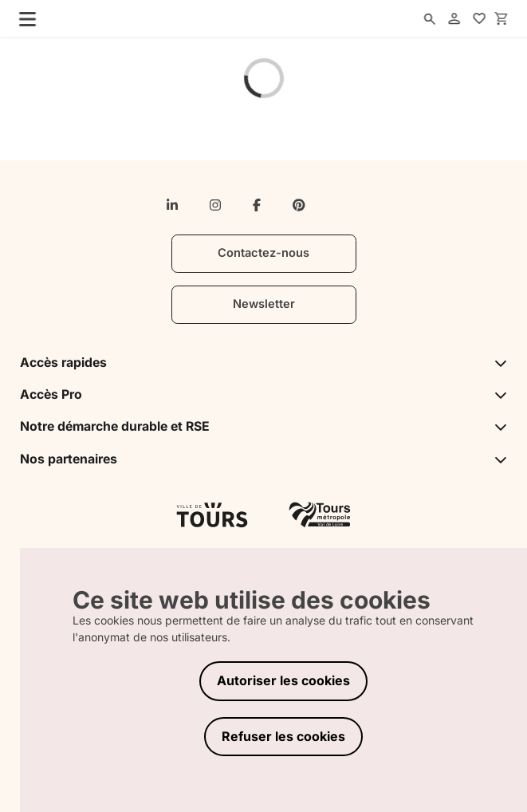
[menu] (23, 18)
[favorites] (479, 19)
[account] (454, 19)
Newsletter (264, 304)
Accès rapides (263, 363)
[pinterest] (299, 205)
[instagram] (215, 205)
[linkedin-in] (172, 205)
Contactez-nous (263, 253)
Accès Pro (263, 394)
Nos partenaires (263, 459)
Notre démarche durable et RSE (263, 426)
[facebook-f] (257, 205)
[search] (430, 19)
